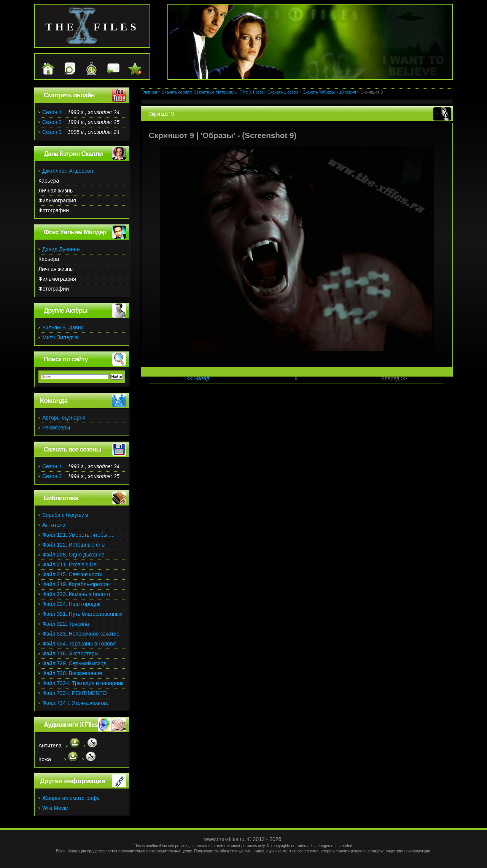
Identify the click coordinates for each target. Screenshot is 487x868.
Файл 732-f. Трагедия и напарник (83, 683)
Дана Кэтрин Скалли (73, 154)
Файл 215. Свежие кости (72, 574)
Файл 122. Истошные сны (74, 545)
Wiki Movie (55, 808)
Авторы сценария (64, 418)
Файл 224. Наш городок (71, 604)
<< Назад (198, 378)
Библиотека (61, 498)
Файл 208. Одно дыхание (73, 555)
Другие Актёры (66, 311)
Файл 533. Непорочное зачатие (81, 634)
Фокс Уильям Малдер (75, 232)
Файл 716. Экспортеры (70, 653)
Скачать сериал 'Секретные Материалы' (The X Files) (212, 92)
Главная (149, 92)
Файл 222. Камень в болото (76, 594)
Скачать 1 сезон (283, 92)
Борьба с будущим (65, 515)
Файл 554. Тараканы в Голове (79, 644)
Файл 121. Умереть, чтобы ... (78, 535)
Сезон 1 (52, 112)
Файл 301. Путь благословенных (82, 614)
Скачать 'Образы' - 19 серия (329, 92)
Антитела (54, 525)
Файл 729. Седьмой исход (74, 663)
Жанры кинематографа (71, 798)
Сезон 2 (52, 122)
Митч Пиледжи (60, 337)
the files (92, 27)
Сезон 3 (52, 132)
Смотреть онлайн (69, 95)
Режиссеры (56, 428)
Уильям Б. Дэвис (63, 327)
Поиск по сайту (66, 359)
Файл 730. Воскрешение (72, 673)
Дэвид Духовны (61, 249)
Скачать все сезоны (72, 449)
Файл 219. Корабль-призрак (76, 584)
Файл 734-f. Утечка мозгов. (75, 703)
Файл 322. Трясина (66, 624)
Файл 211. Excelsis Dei (70, 564)
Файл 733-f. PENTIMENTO (75, 693)
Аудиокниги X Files (71, 725)
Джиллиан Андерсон (68, 171)
